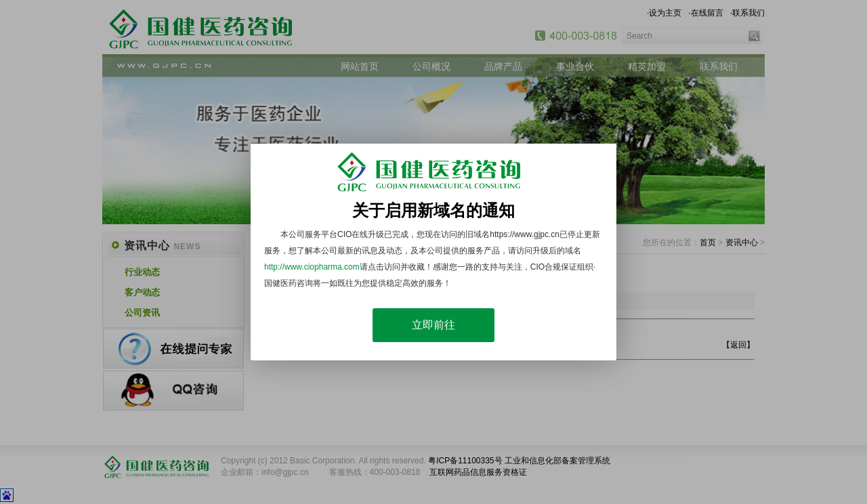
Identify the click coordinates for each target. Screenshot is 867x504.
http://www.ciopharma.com (312, 267)
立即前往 (433, 325)
